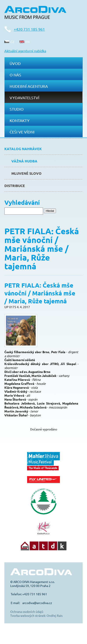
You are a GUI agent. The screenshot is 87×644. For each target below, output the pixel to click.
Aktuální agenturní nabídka (25, 51)
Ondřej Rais (55, 615)
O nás (15, 75)
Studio (17, 109)
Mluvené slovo (26, 173)
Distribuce (15, 186)
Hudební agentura (29, 86)
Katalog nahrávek (23, 149)
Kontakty (20, 120)
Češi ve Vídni (22, 132)
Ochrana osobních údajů (27, 612)
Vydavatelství (24, 98)
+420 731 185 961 (29, 29)
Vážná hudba (24, 161)
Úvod (15, 63)
